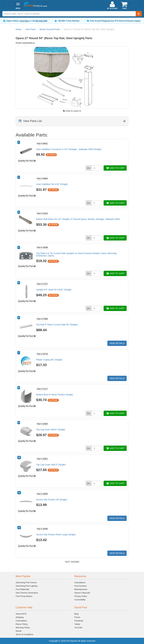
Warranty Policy (23, 628)
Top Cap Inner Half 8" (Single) (51, 430)
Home (19, 29)
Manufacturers (81, 589)
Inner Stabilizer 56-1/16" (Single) (52, 184)
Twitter (77, 624)
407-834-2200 (41, 21)
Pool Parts (31, 29)
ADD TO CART (115, 168)
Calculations (80, 582)
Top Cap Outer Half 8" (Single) (51, 465)
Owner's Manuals (82, 593)
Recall (18, 631)
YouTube (78, 628)
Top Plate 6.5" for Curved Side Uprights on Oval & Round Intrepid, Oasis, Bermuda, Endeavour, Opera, (77, 254)
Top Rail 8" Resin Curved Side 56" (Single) (57, 325)
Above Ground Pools (50, 29)
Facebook (79, 621)
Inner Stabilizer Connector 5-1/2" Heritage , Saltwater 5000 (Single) (69, 149)
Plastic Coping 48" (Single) (49, 360)
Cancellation (21, 621)
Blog (76, 614)
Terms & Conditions (24, 634)
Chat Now (24, 21)
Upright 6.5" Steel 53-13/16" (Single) (54, 290)
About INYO (21, 614)
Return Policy (22, 624)
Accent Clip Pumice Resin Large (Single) (56, 535)
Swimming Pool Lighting (27, 586)
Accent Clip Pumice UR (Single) (52, 500)
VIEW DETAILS (117, 343)
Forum (77, 617)
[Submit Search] (139, 14)
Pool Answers (81, 586)
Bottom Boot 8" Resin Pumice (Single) (55, 395)
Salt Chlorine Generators (27, 593)
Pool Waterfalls (22, 589)
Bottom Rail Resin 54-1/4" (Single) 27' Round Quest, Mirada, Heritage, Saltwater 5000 (78, 219)
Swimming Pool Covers (26, 582)
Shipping (20, 617)
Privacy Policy (81, 596)
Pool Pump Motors (24, 596)
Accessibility (80, 600)
